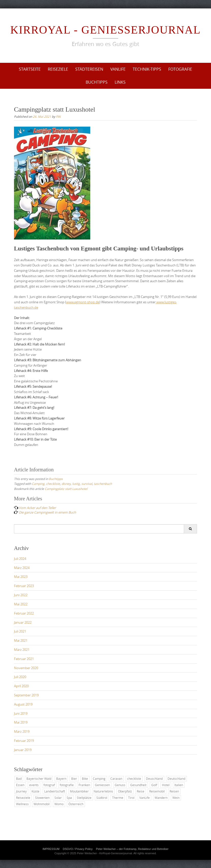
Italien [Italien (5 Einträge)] (179, 785)
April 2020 (21, 686)
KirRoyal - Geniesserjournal (105, 30)
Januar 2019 (23, 750)
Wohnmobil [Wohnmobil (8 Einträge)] (42, 804)
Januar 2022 (23, 622)
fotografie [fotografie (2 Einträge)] (67, 785)
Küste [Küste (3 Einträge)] (35, 791)
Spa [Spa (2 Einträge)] (69, 798)
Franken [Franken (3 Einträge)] (84, 785)
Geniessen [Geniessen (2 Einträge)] (102, 785)
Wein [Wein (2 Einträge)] (176, 798)
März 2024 (22, 568)
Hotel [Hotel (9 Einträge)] (166, 785)
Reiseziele (58, 69)
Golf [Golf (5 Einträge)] (154, 785)
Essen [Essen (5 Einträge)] (20, 785)
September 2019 (26, 695)
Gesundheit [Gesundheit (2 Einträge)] (138, 785)
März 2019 (22, 731)
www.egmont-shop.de (83, 302)
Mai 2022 (21, 604)
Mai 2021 (21, 640)
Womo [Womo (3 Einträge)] (59, 804)
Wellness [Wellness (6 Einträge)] (22, 804)
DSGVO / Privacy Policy (78, 849)
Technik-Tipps (147, 69)
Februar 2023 (24, 586)
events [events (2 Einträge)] (34, 785)
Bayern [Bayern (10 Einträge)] (61, 779)
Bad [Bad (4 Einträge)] (19, 779)
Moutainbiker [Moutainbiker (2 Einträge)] (79, 791)
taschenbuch (103, 484)
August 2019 (23, 704)
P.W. (58, 116)
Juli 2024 (20, 559)
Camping (38, 484)
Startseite (30, 69)
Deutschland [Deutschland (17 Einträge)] (176, 779)
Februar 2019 (24, 741)
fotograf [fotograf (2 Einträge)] (49, 785)
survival (87, 484)
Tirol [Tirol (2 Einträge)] (131, 798)
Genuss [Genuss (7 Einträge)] (120, 785)
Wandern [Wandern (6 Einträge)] (161, 798)
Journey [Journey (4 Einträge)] (21, 791)
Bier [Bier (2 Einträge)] (74, 779)
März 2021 (22, 650)
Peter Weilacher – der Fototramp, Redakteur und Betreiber (132, 849)
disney (66, 484)
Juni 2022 (21, 595)
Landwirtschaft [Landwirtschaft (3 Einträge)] (55, 791)
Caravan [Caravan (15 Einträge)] (116, 779)
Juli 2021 (20, 631)
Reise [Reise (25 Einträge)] (141, 791)
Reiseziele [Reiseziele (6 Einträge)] (23, 798)
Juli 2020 (20, 677)
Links (120, 82)
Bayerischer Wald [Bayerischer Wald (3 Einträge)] (39, 779)
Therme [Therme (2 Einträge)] (118, 798)
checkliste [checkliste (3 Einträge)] (134, 779)
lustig (76, 484)
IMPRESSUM (51, 849)
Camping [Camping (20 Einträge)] (99, 779)
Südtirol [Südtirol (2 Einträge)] (102, 798)
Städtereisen (89, 69)
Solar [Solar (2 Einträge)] (58, 798)
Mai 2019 (21, 722)
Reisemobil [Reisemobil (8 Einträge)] (157, 791)
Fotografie (180, 69)
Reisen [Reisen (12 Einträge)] (174, 791)
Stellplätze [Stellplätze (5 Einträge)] (84, 798)
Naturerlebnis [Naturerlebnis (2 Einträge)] (103, 791)
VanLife (118, 69)
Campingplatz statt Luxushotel (66, 489)
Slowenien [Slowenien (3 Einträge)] (42, 798)
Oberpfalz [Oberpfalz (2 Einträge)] (125, 791)
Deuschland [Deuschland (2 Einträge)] (154, 779)
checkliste (53, 484)
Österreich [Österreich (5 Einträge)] (76, 804)
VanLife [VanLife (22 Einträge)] (145, 798)
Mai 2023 (21, 577)
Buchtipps (97, 82)
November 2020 (26, 668)
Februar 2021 (24, 659)
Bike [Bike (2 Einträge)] (85, 779)
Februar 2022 (24, 613)
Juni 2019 (21, 713)
